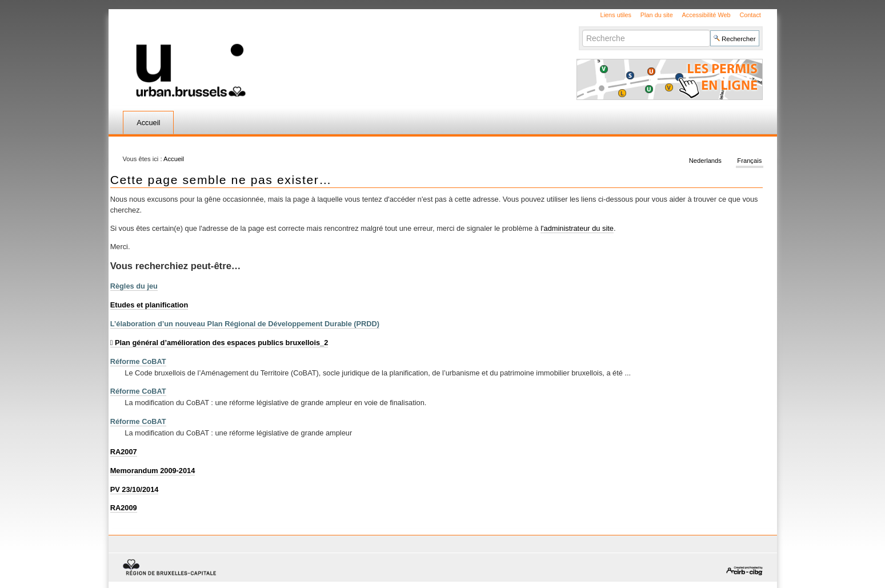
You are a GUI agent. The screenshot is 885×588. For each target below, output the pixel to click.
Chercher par (582, 29)
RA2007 (124, 452)
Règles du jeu (134, 286)
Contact (750, 15)
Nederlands (705, 161)
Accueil (148, 123)
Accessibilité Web (706, 15)
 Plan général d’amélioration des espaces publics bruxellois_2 (219, 343)
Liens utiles (616, 15)
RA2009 (124, 508)
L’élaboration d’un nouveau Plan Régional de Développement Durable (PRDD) (245, 324)
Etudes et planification (149, 305)
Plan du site (657, 15)
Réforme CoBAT (138, 361)
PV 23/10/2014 (135, 489)
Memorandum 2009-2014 (153, 471)
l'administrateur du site (577, 228)
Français (749, 161)
